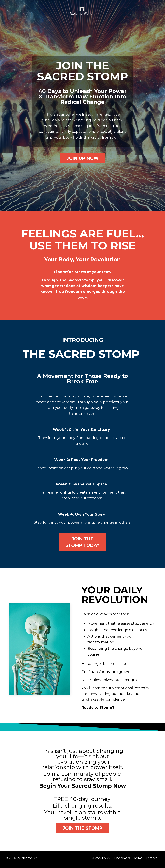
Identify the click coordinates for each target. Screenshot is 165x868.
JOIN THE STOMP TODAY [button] (83, 544)
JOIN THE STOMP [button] (82, 831)
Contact (151, 861)
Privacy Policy (101, 861)
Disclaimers (122, 861)
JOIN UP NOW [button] (83, 159)
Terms (138, 861)
